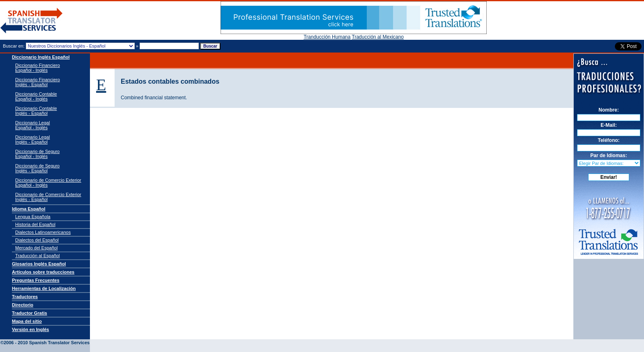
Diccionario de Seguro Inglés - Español (37, 168)
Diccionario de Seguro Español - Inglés (37, 154)
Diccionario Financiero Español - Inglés (38, 68)
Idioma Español (29, 209)
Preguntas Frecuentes (36, 280)
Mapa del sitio (27, 321)
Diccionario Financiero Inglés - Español (38, 82)
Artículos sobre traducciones (43, 272)
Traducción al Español (37, 256)
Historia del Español (35, 224)
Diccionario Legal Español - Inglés (32, 125)
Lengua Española (33, 217)
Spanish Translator (49, 336)
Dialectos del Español (37, 240)
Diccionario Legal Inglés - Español (32, 139)
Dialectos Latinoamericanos (43, 232)
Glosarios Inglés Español (39, 264)
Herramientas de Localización (44, 288)
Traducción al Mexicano (378, 37)
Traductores (25, 297)
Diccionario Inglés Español (41, 57)
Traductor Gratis (30, 313)
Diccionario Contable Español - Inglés (36, 96)
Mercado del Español (36, 248)
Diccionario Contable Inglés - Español (36, 111)
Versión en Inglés (30, 329)
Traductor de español (32, 21)
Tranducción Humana (327, 37)
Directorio (23, 305)
